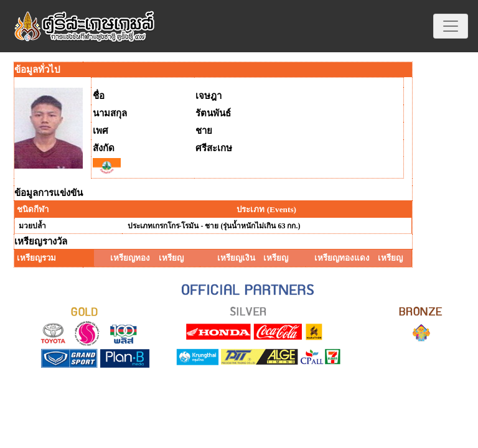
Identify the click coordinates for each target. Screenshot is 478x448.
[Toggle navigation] (451, 26)
